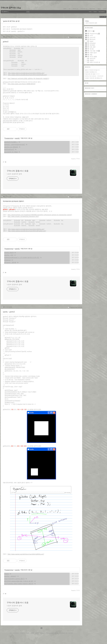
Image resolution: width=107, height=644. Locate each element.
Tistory (71, 633)
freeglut (7, 574)
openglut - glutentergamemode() (15, 144)
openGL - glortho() (17, 31)
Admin (99, 9)
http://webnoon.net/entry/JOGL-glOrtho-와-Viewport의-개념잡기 (28, 78)
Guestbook (92, 9)
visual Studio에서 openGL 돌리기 (14, 579)
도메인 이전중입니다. (91, 72)
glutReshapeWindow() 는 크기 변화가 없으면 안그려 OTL (22, 257)
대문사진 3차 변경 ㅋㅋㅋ (92, 74)
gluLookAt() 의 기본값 (11, 152)
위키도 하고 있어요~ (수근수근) (94, 76)
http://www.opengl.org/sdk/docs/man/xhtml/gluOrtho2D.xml (27, 75)
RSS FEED (105, 17)
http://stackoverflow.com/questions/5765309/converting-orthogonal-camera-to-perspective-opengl (39, 215)
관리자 (32, 633)
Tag (69, 9)
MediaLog (75, 9)
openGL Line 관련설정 (11, 147)
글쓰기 (37, 633)
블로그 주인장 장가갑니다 (92, 70)
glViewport (7, 260)
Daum (56, 633)
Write (104, 9)
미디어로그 (16, 633)
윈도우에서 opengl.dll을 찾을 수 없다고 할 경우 (19, 581)
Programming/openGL (76, 37)
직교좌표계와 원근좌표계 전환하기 (22, 29)
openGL (17, 138)
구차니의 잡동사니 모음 (11, 8)
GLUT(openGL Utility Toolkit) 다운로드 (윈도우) (19, 583)
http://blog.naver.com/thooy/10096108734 (21, 84)
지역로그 (22, 633)
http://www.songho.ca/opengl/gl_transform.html (23, 216)
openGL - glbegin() (10, 576)
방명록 (28, 633)
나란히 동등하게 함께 (14, 174)
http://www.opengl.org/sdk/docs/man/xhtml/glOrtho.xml (26, 73)
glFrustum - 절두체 (10, 262)
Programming (9, 138)
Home (66, 9)
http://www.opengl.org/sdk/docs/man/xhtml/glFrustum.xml (27, 231)
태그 (11, 633)
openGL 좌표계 (9, 252)
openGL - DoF (9, 255)
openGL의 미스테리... (11, 142)
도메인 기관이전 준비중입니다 (94, 78)
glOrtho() (14, 27)
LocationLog (84, 9)
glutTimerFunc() (9, 149)
